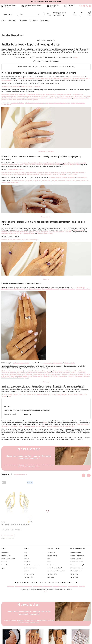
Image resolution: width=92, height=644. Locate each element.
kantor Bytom (82, 586)
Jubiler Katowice (45, 583)
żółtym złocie (48, 363)
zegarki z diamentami (83, 289)
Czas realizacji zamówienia (55, 568)
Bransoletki (60, 232)
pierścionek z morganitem (65, 96)
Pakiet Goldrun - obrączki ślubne (56, 571)
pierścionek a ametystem (54, 95)
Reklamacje (51, 577)
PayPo (49, 562)
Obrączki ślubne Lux (76, 571)
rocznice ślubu (71, 181)
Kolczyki (4, 522)
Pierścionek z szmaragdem (78, 565)
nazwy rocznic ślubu (83, 181)
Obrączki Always (54, 173)
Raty (49, 559)
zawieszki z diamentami (67, 289)
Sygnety (31, 232)
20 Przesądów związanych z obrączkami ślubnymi (60, 426)
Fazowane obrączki (69, 178)
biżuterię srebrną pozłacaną (11, 232)
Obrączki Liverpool (8, 173)
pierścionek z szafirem (46, 98)
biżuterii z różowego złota (25, 233)
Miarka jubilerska (29, 574)
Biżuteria (46, 279)
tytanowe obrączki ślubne (71, 165)
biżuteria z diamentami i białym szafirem (65, 371)
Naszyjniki (44, 232)
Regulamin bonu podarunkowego (34, 565)
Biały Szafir (23, 394)
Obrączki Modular (33, 174)
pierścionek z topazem (9, 100)
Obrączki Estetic (7, 174)
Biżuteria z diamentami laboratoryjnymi (14, 371)
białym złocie (57, 363)
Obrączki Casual (32, 173)
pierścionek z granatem (48, 96)
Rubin (34, 394)
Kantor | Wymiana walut (8, 559)
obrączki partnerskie (58, 181)
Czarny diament (13, 394)
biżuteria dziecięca (32, 240)
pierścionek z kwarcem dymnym (28, 100)
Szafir (29, 394)
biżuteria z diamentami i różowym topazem (47, 374)
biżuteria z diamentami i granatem (59, 373)
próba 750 (40, 426)
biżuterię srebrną (78, 230)
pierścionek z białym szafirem (73, 95)
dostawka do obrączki (18, 181)
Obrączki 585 (74, 574)
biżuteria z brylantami (38, 586)
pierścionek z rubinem (31, 98)
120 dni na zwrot (52, 574)
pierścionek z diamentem (76, 77)
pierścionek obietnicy (18, 103)
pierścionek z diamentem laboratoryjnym (32, 95)
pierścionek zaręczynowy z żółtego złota (31, 78)
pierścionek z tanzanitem (81, 98)
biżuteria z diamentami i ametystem (39, 371)
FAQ (26, 553)
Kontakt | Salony (6, 556)
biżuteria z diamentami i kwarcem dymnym (15, 378)
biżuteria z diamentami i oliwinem (21, 374)
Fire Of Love (5, 87)
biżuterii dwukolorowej (45, 233)
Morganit (64, 394)
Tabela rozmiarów (29, 577)
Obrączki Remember (20, 174)
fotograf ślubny (64, 586)
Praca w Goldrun (6, 565)
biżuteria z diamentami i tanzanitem (55, 376)
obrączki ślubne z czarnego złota (12, 165)
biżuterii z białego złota (9, 233)
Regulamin (22, 465)
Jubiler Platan (64, 583)
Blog (26, 556)
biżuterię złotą (68, 230)
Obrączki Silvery (71, 174)
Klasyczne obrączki (55, 178)
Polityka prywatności (30, 568)
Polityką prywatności (34, 467)
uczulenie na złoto (30, 426)
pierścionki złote (56, 586)
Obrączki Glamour (46, 174)
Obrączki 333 (74, 577)
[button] (42, 14)
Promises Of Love (27, 87)
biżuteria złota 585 (47, 586)
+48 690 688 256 (59, 15)
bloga (45, 423)
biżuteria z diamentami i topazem (78, 376)
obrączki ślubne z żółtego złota (32, 163)
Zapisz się (27, 415)
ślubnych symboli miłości (15, 170)
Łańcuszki (68, 232)
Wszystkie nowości (20, 475)
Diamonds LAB (15, 87)
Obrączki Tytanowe (59, 174)
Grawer (27, 559)
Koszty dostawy (52, 565)
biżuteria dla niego (19, 240)
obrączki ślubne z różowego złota (75, 163)
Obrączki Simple (20, 173)
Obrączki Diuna (43, 173)
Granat (58, 394)
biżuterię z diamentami (22, 363)
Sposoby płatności (53, 556)
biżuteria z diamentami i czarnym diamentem (32, 373)
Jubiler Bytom (17, 583)
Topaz (85, 394)
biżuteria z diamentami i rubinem (73, 374)
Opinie (3, 568)
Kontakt (27, 571)
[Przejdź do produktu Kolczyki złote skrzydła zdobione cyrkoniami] (17, 500)
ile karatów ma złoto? (16, 426)
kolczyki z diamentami (17, 289)
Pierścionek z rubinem (77, 559)
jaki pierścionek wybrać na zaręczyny (58, 103)
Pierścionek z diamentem (77, 556)
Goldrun (46, 592)
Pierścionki (24, 232)
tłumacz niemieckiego (73, 586)
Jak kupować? (51, 553)
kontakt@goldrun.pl (60, 13)
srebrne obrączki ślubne (52, 165)
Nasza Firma (5, 553)
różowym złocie (69, 363)
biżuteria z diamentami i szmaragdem (30, 376)
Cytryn (53, 394)
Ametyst (40, 394)
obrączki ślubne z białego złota (53, 163)
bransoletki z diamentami (50, 289)
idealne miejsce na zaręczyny (35, 103)
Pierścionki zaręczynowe (46, 152)
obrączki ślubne (11, 586)
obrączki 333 (37, 181)
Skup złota (4, 562)
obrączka (29, 181)
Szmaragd (46, 394)
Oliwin (80, 394)
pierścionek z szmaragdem (63, 98)
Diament (4, 394)
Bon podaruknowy (76, 553)
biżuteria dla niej (7, 240)
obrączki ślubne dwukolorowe (33, 165)
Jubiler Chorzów (36, 583)
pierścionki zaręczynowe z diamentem (24, 586)
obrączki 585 (47, 181)
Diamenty (46, 382)
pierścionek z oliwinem (82, 96)
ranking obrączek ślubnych (10, 182)
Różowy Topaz (73, 394)
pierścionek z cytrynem (9, 96)
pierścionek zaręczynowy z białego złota (58, 78)
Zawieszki (52, 232)
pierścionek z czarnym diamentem (29, 96)
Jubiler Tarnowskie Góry (73, 583)
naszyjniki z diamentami (33, 289)
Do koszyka (8, 536)
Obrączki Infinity (66, 173)
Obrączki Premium (78, 173)
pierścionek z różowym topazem (12, 98)
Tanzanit (4, 396)
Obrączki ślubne (46, 217)
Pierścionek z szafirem (77, 562)
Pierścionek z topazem (77, 568)
